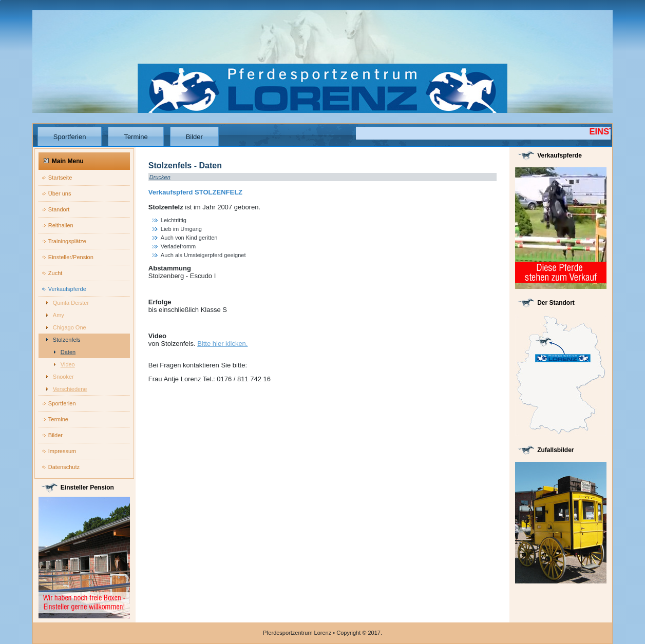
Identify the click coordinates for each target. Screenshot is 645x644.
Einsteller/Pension (71, 257)
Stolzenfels (67, 340)
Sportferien (70, 137)
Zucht (55, 273)
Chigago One (70, 327)
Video (68, 364)
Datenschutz (64, 467)
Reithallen (61, 225)
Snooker (63, 377)
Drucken (160, 177)
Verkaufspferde (67, 289)
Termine (136, 137)
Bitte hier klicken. (222, 344)
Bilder (194, 137)
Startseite (60, 178)
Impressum (62, 451)
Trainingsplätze (67, 241)
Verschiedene (70, 389)
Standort (59, 209)
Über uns (60, 193)
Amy (59, 315)
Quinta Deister (71, 303)
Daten (68, 352)
